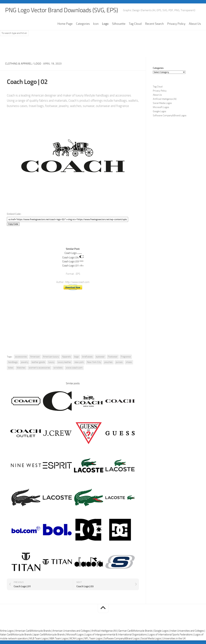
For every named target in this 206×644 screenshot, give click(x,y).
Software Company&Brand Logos (170, 116)
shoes (129, 362)
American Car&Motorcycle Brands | (34, 631)
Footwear (113, 357)
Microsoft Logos (161, 107)
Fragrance (126, 357)
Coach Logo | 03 (70, 262)
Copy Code (13, 224)
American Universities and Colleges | (72, 631)
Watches (21, 368)
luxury (51, 362)
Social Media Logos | (152, 639)
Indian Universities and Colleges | (188, 631)
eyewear (100, 357)
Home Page (65, 24)
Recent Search (154, 24)
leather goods (38, 362)
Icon (96, 24)
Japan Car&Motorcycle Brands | (50, 635)
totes (11, 368)
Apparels (66, 357)
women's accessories (39, 368)
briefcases (87, 357)
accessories (21, 357)
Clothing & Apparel (19, 64)
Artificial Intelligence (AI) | (105, 631)
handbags (13, 362)
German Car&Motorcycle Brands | (136, 631)
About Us (195, 24)
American (35, 357)
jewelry (25, 362)
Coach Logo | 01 (70, 266)
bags (76, 357)
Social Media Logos (162, 103)
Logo (105, 24)
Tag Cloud (135, 24)
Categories (83, 24)
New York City (94, 362)
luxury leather (64, 362)
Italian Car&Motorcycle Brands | (17, 635)
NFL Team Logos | (94, 639)
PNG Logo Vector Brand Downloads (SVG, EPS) (63, 10)
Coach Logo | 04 (70, 257)
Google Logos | (162, 631)
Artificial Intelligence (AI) (165, 99)
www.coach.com (74, 368)
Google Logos (160, 112)
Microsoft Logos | (76, 635)
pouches (108, 362)
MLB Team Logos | (39, 639)
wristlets (58, 368)
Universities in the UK (174, 639)
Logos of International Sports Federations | (171, 635)
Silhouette (119, 24)
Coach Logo (71, 253)
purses (119, 362)
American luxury (51, 357)
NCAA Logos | (77, 639)
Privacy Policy (176, 24)
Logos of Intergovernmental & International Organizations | (117, 635)
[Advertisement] (103, 48)
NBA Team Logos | (60, 639)
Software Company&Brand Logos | (122, 639)
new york (79, 362)
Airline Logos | (8, 631)
